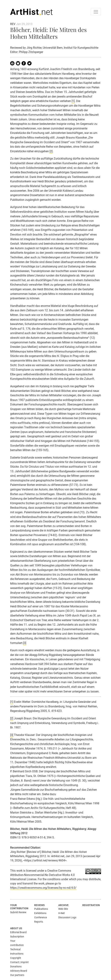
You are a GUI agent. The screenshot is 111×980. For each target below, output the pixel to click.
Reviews (39, 905)
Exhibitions (40, 913)
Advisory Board (19, 971)
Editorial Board (18, 932)
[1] (73, 101)
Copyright (16, 958)
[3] (25, 643)
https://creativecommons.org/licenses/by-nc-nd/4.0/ (43, 888)
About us (16, 928)
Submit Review (18, 912)
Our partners (17, 975)
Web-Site (63, 909)
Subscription (17, 936)
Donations (16, 966)
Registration (91, 905)
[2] (51, 151)
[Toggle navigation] (96, 12)
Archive (63, 905)
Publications (41, 909)
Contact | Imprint (19, 962)
